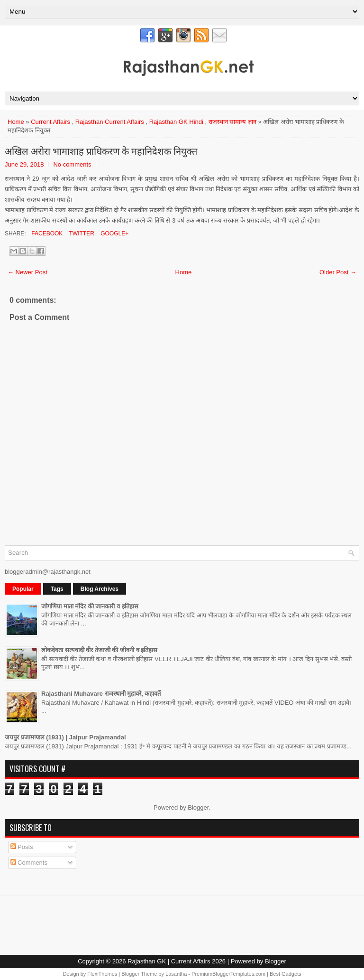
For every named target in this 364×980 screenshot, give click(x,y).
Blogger (198, 807)
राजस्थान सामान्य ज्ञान (232, 122)
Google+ (114, 233)
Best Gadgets (286, 974)
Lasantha (176, 974)
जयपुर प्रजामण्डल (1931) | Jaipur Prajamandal (65, 737)
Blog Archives (100, 589)
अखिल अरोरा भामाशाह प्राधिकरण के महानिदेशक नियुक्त (101, 150)
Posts (22, 847)
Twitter (81, 233)
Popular (23, 589)
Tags (57, 589)
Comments (29, 863)
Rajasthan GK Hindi (176, 122)
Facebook (46, 233)
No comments (72, 164)
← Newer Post (27, 272)
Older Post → (338, 272)
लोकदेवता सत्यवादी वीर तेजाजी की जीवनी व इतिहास (99, 650)
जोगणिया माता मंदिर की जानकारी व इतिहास (90, 606)
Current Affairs (50, 122)
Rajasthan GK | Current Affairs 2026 (177, 961)
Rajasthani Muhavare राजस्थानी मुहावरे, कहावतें (101, 694)
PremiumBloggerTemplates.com (228, 974)
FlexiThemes (102, 974)
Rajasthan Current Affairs (110, 122)
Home (16, 122)
